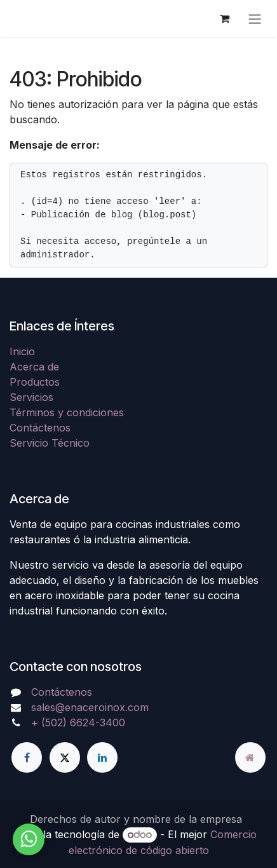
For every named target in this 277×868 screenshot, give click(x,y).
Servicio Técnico (50, 443)
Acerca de (34, 367)
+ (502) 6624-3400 (78, 722)
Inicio (22, 351)
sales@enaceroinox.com (90, 707)
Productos (35, 382)
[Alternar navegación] (255, 18)
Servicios (31, 397)
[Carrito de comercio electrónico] (224, 18)
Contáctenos (40, 428)
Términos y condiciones (67, 412)
